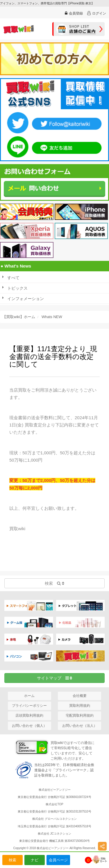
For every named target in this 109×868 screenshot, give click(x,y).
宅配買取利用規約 (80, 715)
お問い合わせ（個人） (29, 726)
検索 (12, 860)
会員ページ (58, 860)
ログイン (97, 13)
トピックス (17, 288)
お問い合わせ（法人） (80, 726)
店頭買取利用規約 (29, 715)
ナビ (35, 860)
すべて (13, 278)
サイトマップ (55, 678)
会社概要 (80, 696)
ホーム (29, 696)
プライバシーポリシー (29, 706)
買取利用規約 (80, 706)
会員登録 (74, 13)
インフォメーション (26, 299)
